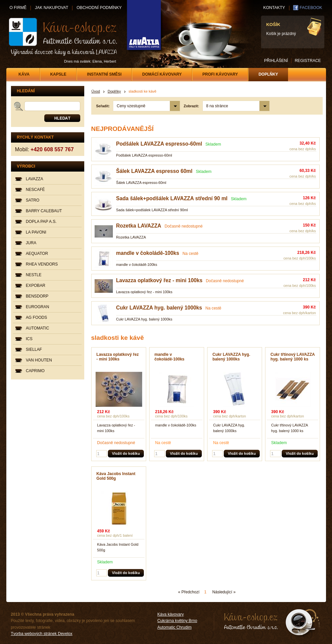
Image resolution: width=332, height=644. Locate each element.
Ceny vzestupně (131, 106)
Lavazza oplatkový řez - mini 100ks (159, 280)
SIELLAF (34, 349)
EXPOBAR (36, 286)
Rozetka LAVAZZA (139, 226)
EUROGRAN (38, 307)
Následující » (224, 592)
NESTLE (34, 275)
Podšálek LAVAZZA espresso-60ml (159, 144)
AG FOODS (37, 318)
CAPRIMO (35, 371)
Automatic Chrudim (175, 627)
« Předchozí (189, 592)
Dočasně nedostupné (183, 226)
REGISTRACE (308, 61)
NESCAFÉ (35, 190)
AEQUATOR (37, 254)
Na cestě (190, 254)
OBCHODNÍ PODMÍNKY (99, 8)
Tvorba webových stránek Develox (42, 634)
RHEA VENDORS (42, 264)
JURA (31, 243)
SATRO (33, 200)
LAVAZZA (35, 179)
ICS (29, 339)
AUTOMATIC (38, 328)
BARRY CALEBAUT (44, 211)
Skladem (213, 144)
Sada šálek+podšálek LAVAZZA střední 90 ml (172, 198)
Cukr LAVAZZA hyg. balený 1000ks (159, 308)
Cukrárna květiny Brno (177, 621)
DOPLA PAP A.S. (41, 222)
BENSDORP (37, 296)
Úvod (96, 91)
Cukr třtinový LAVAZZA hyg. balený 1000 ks (293, 357)
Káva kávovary (171, 614)
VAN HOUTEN (39, 360)
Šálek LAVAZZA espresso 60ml (154, 171)
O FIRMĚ (18, 8)
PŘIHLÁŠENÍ (276, 61)
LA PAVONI (36, 232)
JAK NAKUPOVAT (52, 8)
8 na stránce (217, 106)
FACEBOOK (311, 8)
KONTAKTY (274, 8)
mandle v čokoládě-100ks (148, 253)
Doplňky (114, 91)
